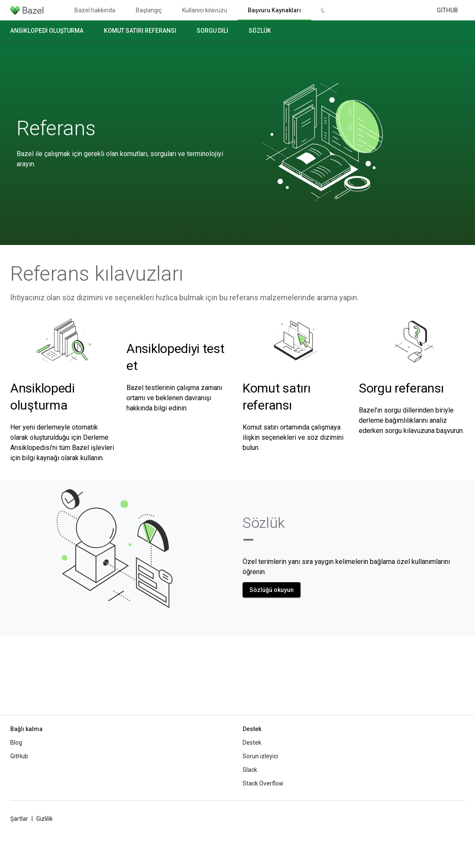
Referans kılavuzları (97, 274)
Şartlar (19, 819)
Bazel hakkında (95, 10)
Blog (16, 743)
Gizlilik (44, 819)
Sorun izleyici (260, 756)
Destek (252, 743)
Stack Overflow (263, 783)
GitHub (447, 10)
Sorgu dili (212, 31)
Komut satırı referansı (140, 31)
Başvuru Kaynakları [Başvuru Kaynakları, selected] (274, 10)
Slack (250, 770)
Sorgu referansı (401, 388)
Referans (56, 128)
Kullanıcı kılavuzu (205, 10)
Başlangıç (149, 10)
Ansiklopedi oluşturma (47, 31)
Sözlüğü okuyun (272, 590)
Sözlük (260, 31)
